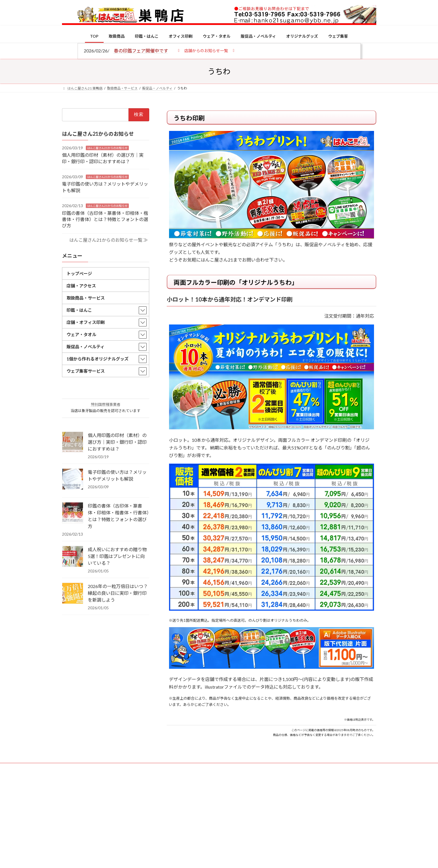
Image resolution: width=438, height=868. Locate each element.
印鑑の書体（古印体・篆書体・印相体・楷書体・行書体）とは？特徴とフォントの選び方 (105, 219)
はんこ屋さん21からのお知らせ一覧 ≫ (108, 240)
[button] (206, 50)
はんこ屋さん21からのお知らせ (107, 148)
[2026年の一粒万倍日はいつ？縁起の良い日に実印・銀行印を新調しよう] (73, 594)
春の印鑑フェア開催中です (141, 51)
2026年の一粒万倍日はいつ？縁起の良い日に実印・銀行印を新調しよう (118, 593)
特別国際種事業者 (105, 404)
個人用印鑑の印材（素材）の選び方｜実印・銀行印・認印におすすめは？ (117, 442)
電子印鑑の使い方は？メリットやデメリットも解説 (117, 475)
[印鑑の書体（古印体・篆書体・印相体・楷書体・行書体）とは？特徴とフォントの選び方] (73, 513)
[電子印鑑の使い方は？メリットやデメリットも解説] (73, 479)
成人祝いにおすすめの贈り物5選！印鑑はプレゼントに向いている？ (117, 556)
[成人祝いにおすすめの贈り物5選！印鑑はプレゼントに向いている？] (73, 557)
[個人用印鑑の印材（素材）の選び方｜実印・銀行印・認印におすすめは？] (73, 443)
